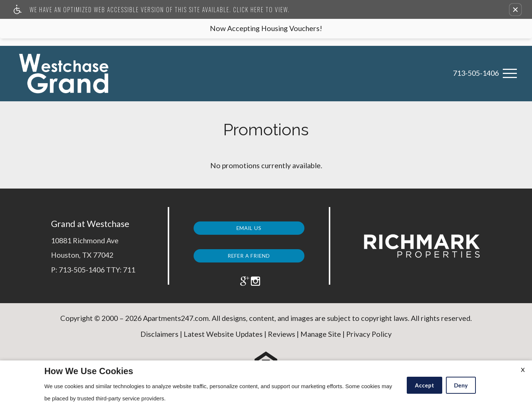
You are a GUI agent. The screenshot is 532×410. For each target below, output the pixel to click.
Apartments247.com (176, 324)
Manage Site (321, 340)
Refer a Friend (249, 253)
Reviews (282, 340)
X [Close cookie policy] (523, 370)
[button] (515, 10)
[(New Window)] (239, 282)
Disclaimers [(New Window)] (159, 340)
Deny (461, 385)
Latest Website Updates (223, 340)
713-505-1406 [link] (476, 73)
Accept (424, 385)
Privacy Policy (369, 340)
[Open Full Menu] (510, 73)
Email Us (249, 226)
